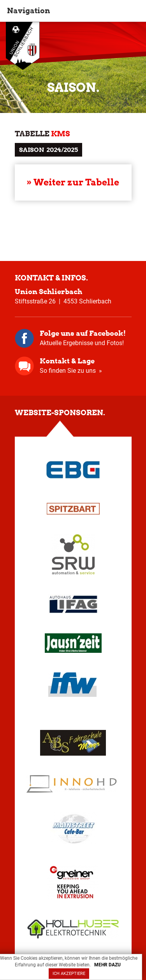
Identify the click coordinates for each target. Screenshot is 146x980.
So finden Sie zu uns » (71, 371)
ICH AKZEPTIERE (69, 974)
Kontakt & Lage (67, 361)
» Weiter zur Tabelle (73, 182)
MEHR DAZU (107, 965)
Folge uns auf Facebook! (83, 333)
